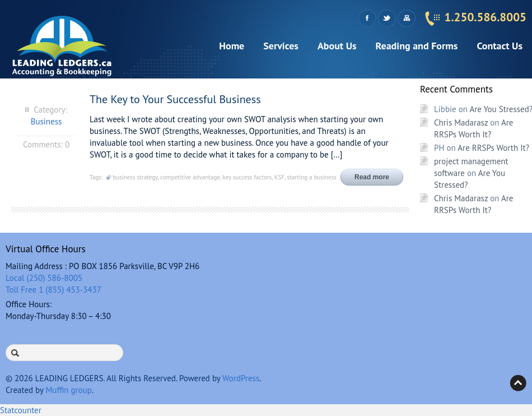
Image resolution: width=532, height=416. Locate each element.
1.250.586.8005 (486, 17)
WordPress (241, 378)
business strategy (135, 177)
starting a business (312, 177)
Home (232, 46)
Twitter (387, 19)
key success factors (248, 177)
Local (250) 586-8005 (44, 278)
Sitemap (406, 19)
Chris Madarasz (461, 123)
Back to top (518, 383)
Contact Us (500, 46)
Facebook (367, 19)
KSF (279, 177)
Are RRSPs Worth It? (493, 148)
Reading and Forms (417, 46)
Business (46, 121)
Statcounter (21, 410)
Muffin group (68, 390)
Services (281, 46)
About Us (337, 46)
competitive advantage (190, 177)
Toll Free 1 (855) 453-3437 (53, 290)
